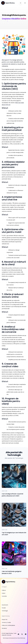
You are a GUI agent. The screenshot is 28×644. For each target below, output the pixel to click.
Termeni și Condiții (6, 622)
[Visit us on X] (22, 634)
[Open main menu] (25, 3)
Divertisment (5, 605)
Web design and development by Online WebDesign (14, 638)
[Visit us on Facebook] (18, 634)
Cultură (4, 593)
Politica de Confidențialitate (8, 625)
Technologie (5, 611)
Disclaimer (4, 628)
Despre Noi (5, 619)
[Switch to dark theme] (21, 3)
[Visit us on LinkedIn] (26, 634)
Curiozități (4, 596)
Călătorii (4, 590)
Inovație (4, 608)
